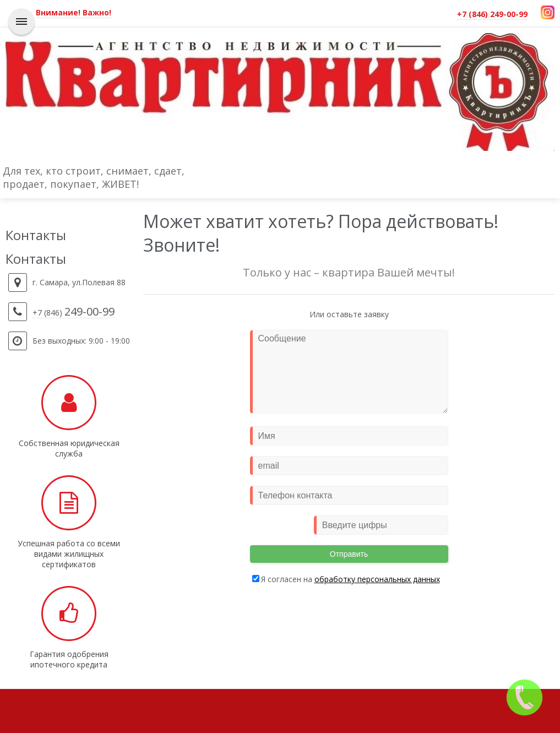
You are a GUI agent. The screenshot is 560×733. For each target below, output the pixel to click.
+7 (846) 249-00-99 (492, 14)
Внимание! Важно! (74, 12)
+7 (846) (74, 313)
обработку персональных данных (377, 579)
